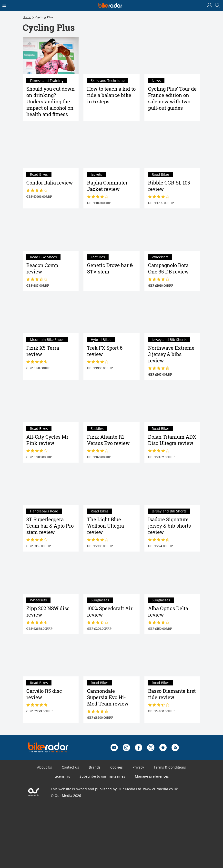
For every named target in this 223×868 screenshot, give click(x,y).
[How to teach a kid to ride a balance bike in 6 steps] (111, 56)
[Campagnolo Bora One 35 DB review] (172, 232)
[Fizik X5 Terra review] (51, 315)
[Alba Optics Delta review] (172, 575)
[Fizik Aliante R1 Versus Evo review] (111, 404)
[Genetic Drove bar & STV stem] (111, 232)
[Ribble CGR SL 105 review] (172, 150)
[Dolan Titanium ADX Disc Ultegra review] (172, 404)
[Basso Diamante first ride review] (172, 658)
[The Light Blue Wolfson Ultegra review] (111, 486)
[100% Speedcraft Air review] (111, 575)
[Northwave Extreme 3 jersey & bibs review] (172, 315)
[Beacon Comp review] (51, 232)
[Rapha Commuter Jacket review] (111, 150)
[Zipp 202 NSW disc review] (51, 575)
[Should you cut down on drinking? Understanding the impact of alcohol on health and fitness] (51, 56)
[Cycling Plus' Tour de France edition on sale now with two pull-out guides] (172, 56)
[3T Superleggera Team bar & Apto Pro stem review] (51, 486)
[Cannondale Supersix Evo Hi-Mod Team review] (111, 658)
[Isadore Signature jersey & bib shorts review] (172, 486)
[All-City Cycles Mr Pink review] (51, 404)
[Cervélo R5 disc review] (51, 658)
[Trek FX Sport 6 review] (111, 315)
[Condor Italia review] (51, 150)
